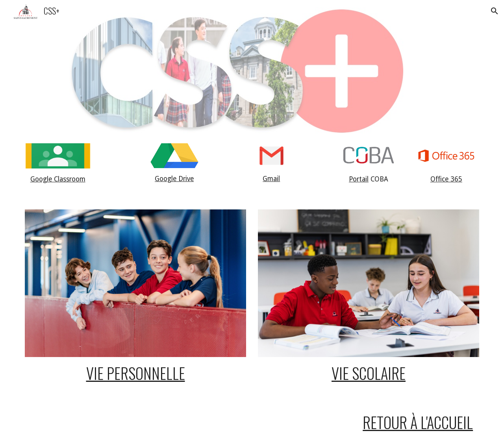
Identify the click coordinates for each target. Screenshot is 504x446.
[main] (58, 180)
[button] (495, 11)
